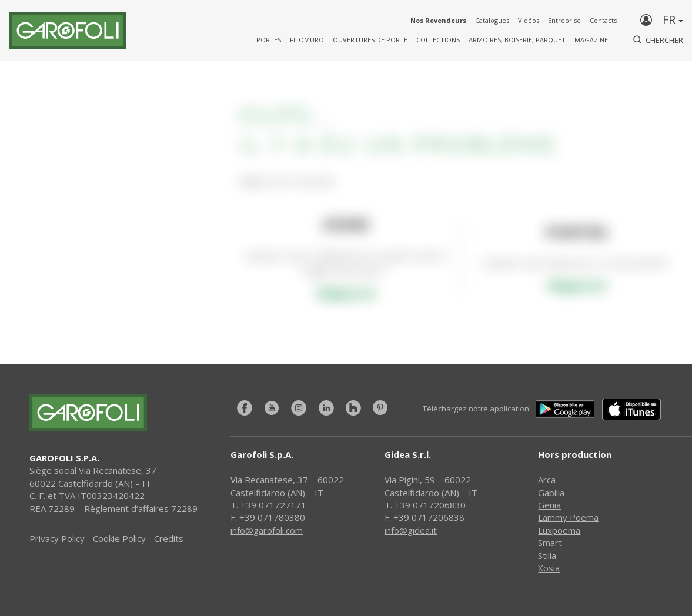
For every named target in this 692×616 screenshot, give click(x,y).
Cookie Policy (119, 538)
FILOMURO (307, 40)
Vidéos (529, 20)
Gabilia (551, 493)
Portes (269, 40)
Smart (550, 543)
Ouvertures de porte (370, 40)
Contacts (603, 20)
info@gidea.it (411, 530)
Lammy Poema (568, 517)
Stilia (547, 555)
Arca (547, 480)
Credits (169, 538)
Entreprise (564, 20)
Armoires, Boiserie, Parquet (517, 40)
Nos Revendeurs (438, 20)
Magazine (591, 40)
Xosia (549, 568)
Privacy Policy (57, 538)
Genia (549, 505)
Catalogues (492, 20)
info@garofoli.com (267, 530)
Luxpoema (559, 530)
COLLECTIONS (438, 40)
